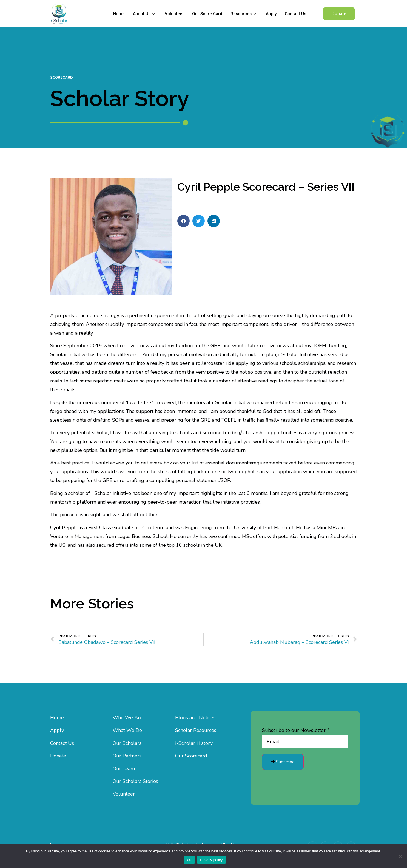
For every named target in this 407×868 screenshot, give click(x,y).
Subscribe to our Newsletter (296, 730)
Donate (58, 756)
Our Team (124, 769)
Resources (244, 14)
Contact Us (295, 14)
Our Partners (127, 756)
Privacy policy (211, 860)
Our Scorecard (191, 756)
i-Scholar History (194, 743)
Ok (189, 860)
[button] (339, 14)
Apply (271, 14)
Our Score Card (207, 14)
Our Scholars (127, 743)
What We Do (127, 730)
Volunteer (174, 14)
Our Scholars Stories (135, 781)
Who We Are (128, 718)
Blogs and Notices (195, 718)
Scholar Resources (196, 730)
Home (119, 14)
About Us (145, 14)
